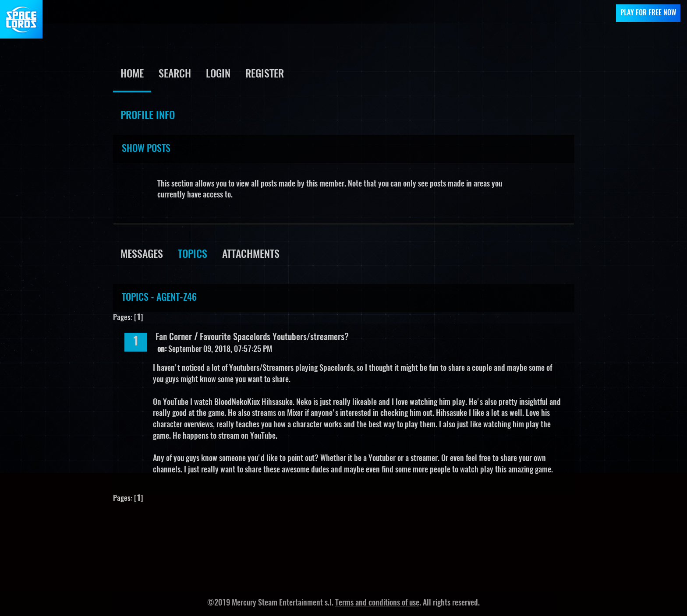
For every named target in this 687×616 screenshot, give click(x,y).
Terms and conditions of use (377, 603)
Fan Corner (174, 338)
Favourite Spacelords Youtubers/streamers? (274, 338)
